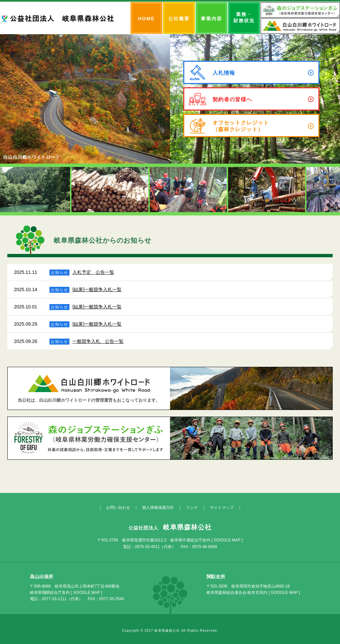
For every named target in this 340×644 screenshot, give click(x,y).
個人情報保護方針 (158, 508)
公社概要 (179, 19)
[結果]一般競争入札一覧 (97, 289)
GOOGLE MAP (227, 540)
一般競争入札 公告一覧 (98, 341)
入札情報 (263, 73)
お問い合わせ (118, 508)
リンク (192, 508)
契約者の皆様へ (263, 99)
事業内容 (212, 19)
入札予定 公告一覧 (93, 272)
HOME (146, 19)
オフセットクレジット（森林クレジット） (263, 126)
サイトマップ (222, 508)
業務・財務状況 (244, 17)
